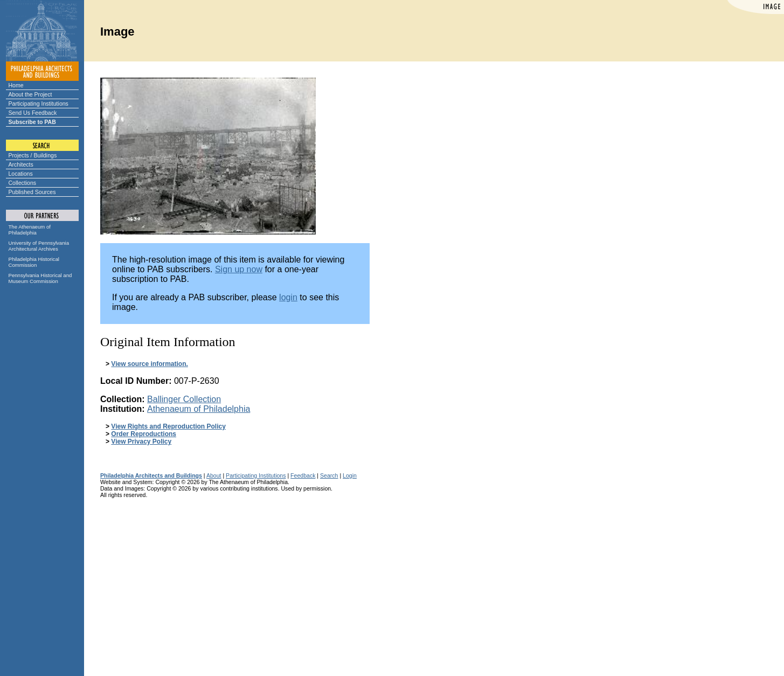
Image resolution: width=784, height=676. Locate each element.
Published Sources (32, 192)
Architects (21, 164)
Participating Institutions (39, 104)
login (288, 297)
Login (350, 475)
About (214, 475)
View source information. (149, 364)
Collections (23, 183)
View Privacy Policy (141, 442)
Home (16, 85)
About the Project (30, 94)
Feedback (303, 475)
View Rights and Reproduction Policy (168, 426)
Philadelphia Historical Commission (34, 262)
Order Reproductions (144, 434)
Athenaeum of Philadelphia (199, 409)
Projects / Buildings (33, 155)
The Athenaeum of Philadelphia (30, 230)
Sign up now (239, 269)
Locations (21, 174)
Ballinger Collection (184, 399)
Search (329, 475)
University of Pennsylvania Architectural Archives (39, 246)
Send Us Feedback (33, 113)
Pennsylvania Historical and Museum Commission (40, 278)
